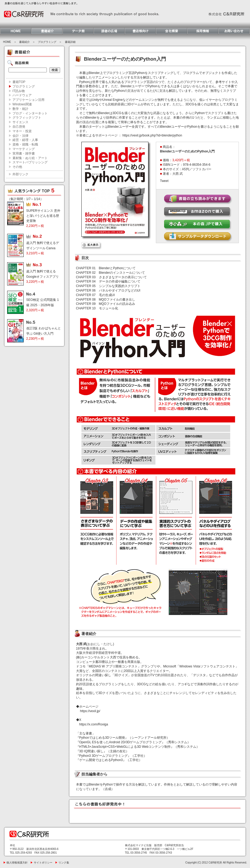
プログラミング (47, 42)
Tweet (164, 181)
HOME (7, 42)
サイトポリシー (41, 863)
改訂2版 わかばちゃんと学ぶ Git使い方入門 (44, 333)
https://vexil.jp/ (90, 711)
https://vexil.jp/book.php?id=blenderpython (152, 135)
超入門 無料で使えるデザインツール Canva (43, 248)
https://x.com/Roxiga (94, 724)
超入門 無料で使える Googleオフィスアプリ (43, 276)
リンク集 (62, 863)
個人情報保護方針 (16, 863)
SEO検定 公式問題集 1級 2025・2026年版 (43, 305)
